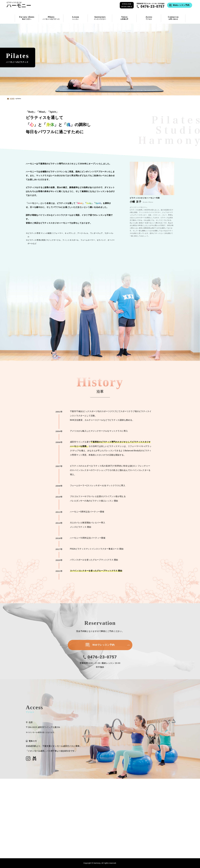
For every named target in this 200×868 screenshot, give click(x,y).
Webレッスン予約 (181, 5)
